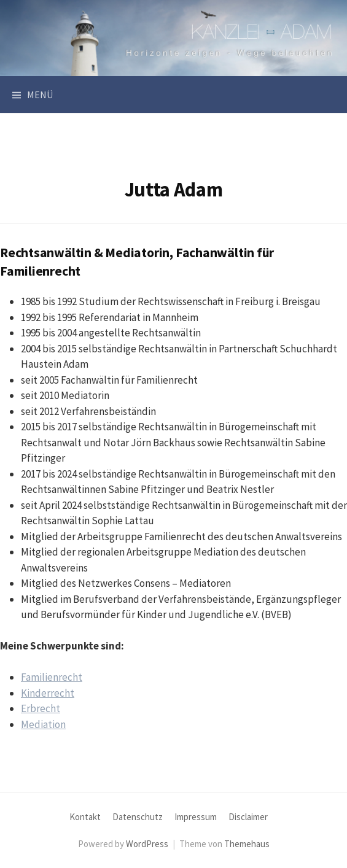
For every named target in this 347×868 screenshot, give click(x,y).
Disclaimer (248, 817)
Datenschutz (138, 817)
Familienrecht (52, 677)
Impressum (196, 817)
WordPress (147, 844)
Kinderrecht (48, 693)
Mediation (43, 724)
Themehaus (247, 844)
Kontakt (85, 817)
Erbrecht (41, 708)
